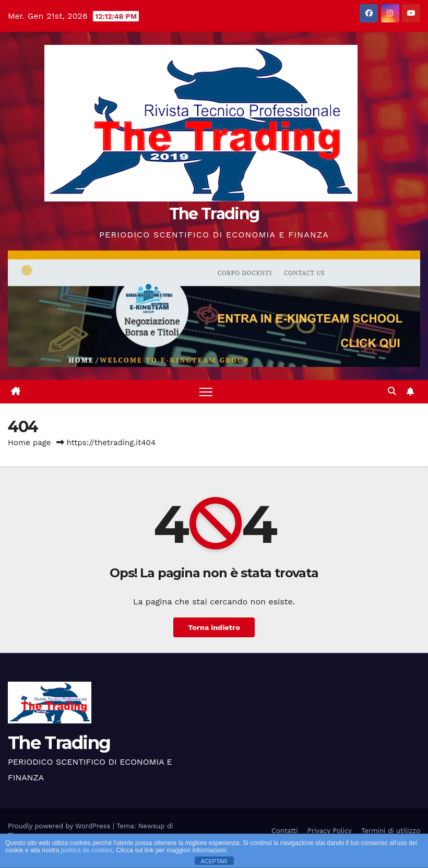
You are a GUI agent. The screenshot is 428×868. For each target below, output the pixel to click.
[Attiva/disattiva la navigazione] (206, 392)
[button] (392, 391)
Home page (29, 443)
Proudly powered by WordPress (60, 826)
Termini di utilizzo (391, 831)
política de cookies (87, 850)
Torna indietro (214, 627)
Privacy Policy (330, 831)
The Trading (214, 214)
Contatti (285, 831)
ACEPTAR (214, 861)
